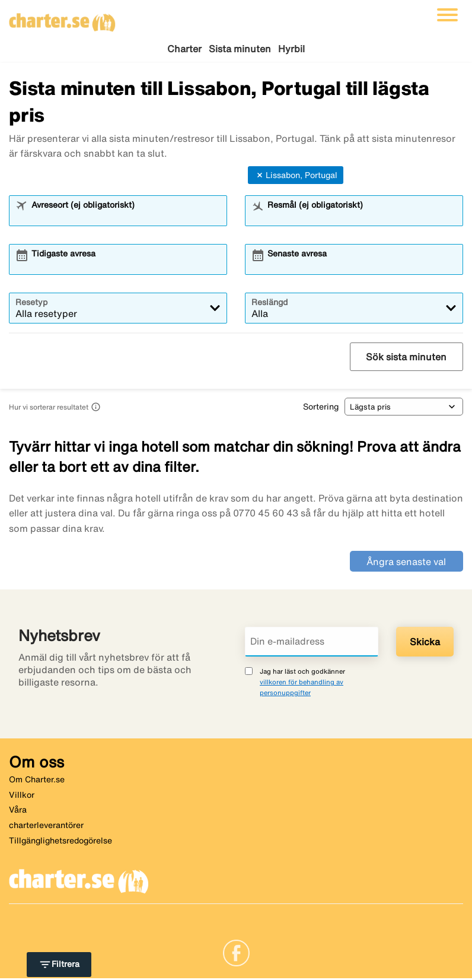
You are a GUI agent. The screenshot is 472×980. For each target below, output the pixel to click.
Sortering (321, 408)
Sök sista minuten (406, 359)
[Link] (236, 954)
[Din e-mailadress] (312, 643)
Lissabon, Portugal (296, 177)
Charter (184, 49)
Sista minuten (240, 49)
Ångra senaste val (406, 563)
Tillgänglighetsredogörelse (60, 842)
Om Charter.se (37, 781)
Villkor (22, 797)
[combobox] (125, 218)
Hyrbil (291, 49)
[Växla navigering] (447, 15)
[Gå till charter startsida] (62, 18)
